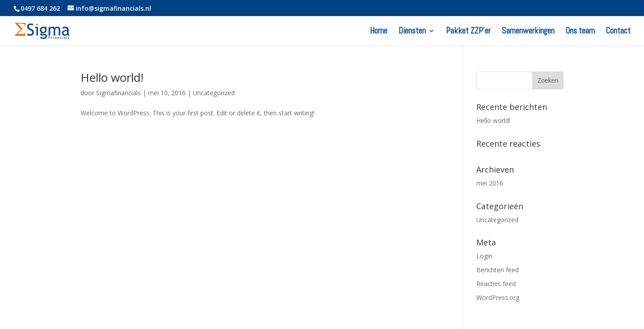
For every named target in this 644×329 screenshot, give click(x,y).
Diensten (412, 32)
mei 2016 (490, 183)
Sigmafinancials (119, 93)
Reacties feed (496, 284)
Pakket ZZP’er (468, 32)
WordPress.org (498, 297)
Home (379, 32)
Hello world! (112, 77)
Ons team (580, 32)
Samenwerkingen (528, 32)
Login (484, 256)
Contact (618, 32)
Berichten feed (498, 270)
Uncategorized (214, 93)
